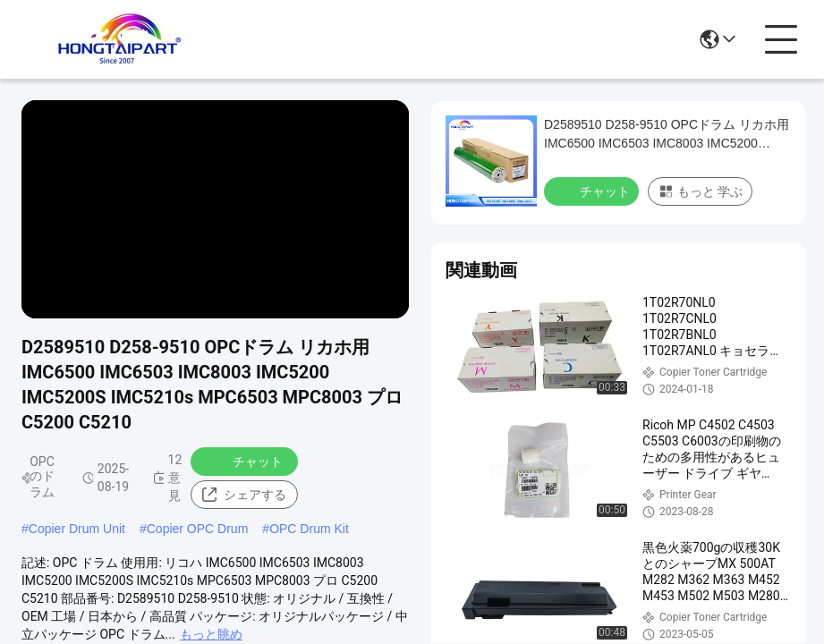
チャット (246, 461)
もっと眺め (211, 634)
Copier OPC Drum (198, 529)
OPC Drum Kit (309, 529)
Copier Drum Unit (77, 529)
